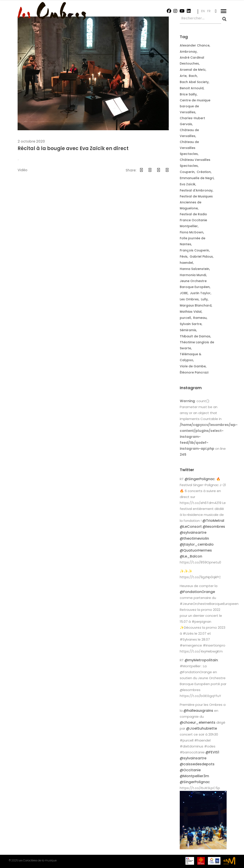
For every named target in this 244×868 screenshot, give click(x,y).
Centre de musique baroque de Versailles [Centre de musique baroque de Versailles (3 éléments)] (195, 106)
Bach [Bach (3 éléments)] (193, 76)
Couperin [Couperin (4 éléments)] (187, 172)
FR (209, 11)
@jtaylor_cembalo (197, 544)
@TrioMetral (213, 521)
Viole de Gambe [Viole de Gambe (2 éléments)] (193, 366)
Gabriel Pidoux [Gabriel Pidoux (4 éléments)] (201, 256)
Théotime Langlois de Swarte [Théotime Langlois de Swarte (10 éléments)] (197, 345)
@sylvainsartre (193, 533)
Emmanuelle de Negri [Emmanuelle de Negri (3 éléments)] (197, 178)
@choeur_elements (198, 722)
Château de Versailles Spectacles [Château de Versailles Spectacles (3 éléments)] (189, 148)
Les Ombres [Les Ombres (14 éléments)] (189, 299)
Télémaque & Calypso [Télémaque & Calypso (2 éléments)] (191, 357)
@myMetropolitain (201, 660)
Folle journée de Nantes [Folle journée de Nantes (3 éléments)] (193, 241)
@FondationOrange (197, 592)
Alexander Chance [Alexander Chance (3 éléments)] (195, 45)
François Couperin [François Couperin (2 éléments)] (194, 250)
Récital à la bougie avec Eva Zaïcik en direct (73, 148)
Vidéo (22, 170)
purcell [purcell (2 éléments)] (185, 318)
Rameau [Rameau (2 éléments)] (200, 318)
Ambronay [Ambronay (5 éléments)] (188, 52)
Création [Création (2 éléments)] (204, 172)
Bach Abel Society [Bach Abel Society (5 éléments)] (194, 82)
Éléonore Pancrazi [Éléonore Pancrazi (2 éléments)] (194, 372)
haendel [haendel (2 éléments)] (186, 263)
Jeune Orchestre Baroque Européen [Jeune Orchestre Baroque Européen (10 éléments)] (195, 284)
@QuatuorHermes (196, 550)
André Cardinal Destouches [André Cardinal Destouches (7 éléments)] (192, 60)
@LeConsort (191, 527)
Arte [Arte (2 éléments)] (183, 76)
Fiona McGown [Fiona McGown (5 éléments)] (192, 232)
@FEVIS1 (212, 752)
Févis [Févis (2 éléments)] (184, 256)
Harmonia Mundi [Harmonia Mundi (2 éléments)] (193, 275)
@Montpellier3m (194, 776)
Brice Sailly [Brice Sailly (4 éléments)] (188, 94)
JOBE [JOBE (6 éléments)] (184, 293)
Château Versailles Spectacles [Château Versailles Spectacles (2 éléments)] (195, 163)
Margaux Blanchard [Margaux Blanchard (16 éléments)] (196, 305)
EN (203, 11)
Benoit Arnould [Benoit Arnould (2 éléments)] (192, 88)
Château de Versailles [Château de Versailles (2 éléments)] (189, 133)
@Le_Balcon (191, 556)
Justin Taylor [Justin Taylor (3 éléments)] (200, 293)
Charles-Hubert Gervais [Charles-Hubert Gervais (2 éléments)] (192, 121)
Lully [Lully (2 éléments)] (204, 299)
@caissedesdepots (197, 764)
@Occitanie (190, 770)
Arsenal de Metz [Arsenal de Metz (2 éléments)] (193, 70)
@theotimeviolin (194, 538)
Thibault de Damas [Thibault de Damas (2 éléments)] (195, 336)
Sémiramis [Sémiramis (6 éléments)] (188, 330)
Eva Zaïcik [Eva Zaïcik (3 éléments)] (188, 184)
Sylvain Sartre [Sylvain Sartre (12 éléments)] (191, 324)
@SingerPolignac (200, 479)
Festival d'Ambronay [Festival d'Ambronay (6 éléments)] (196, 190)
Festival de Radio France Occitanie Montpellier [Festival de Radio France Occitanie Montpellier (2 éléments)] (193, 220)
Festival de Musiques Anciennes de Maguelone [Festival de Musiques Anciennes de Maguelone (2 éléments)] (196, 202)
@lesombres (214, 527)
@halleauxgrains (198, 711)
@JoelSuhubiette (202, 728)
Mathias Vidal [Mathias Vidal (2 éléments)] (191, 312)
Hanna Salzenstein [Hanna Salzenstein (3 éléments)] (194, 269)
